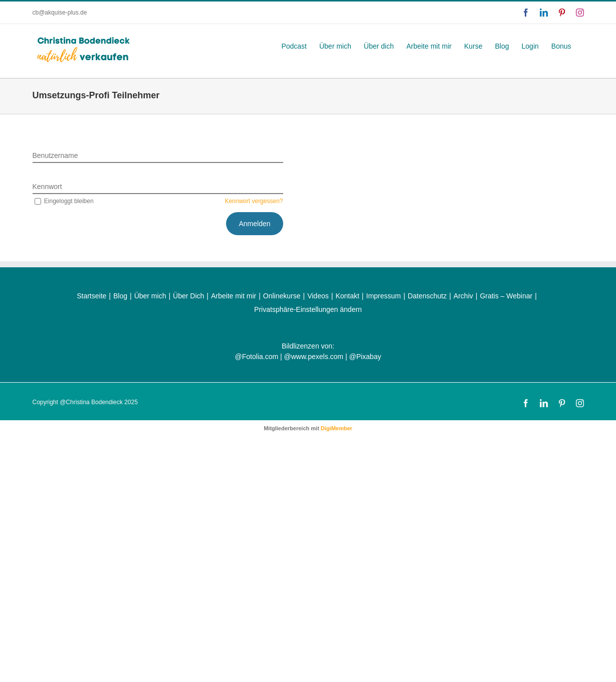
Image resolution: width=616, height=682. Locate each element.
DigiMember (337, 428)
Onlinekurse (282, 296)
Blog (120, 296)
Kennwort (47, 187)
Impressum (384, 296)
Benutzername (55, 155)
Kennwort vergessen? (254, 201)
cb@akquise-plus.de (60, 13)
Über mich (150, 296)
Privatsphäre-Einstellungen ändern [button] (308, 309)
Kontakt (347, 296)
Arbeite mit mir (234, 296)
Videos (318, 296)
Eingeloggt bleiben (63, 201)
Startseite (91, 296)
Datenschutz (427, 296)
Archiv (463, 296)
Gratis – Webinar (506, 296)
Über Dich (188, 296)
